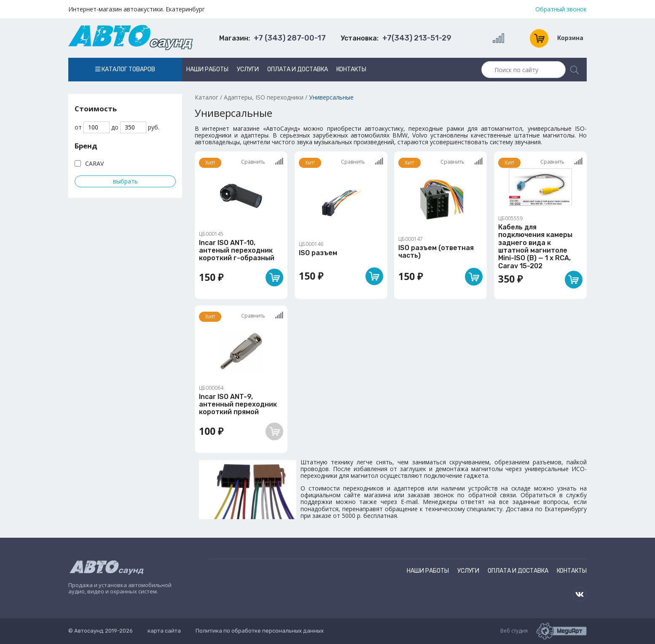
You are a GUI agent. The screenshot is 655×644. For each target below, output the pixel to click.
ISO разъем (318, 253)
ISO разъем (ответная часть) (436, 252)
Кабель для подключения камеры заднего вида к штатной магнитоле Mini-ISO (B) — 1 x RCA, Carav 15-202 (535, 247)
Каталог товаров (125, 69)
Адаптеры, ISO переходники (264, 97)
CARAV (94, 163)
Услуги (248, 69)
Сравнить (262, 162)
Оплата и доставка (298, 69)
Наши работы (207, 69)
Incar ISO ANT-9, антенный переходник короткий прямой (238, 404)
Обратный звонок (561, 9)
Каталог (207, 97)
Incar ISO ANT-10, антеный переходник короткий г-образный (237, 251)
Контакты (351, 69)
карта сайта (164, 631)
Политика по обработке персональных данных (260, 631)
